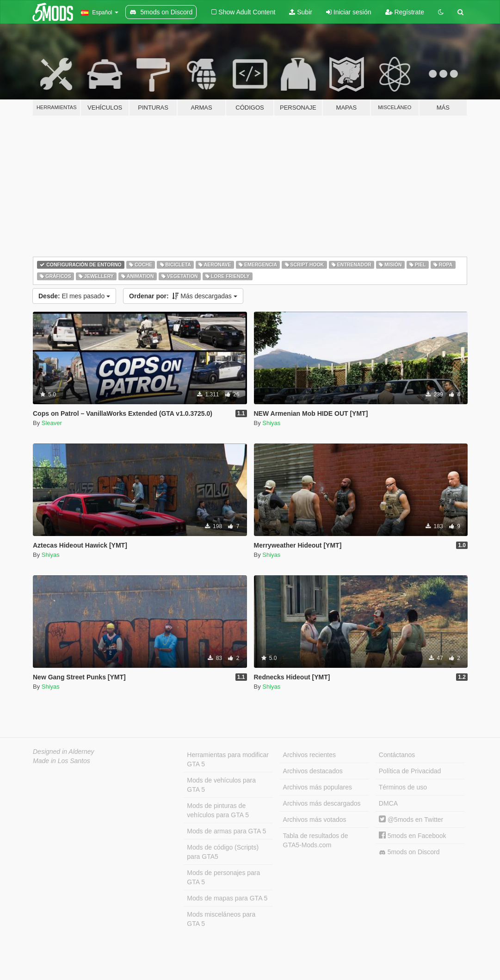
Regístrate (405, 12)
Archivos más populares (318, 787)
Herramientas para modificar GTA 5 (228, 759)
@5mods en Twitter (411, 820)
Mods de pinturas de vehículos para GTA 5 (218, 810)
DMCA (388, 803)
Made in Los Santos (62, 761)
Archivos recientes (309, 755)
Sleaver (52, 423)
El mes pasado (74, 296)
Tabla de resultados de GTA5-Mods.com (316, 840)
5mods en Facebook (413, 836)
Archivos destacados (313, 771)
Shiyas (271, 423)
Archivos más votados (315, 820)
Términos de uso (403, 787)
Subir (301, 12)
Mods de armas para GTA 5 (226, 831)
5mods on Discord (409, 852)
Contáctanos (397, 755)
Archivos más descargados (322, 803)
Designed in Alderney (64, 752)
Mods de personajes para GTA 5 (223, 877)
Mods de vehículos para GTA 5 (221, 785)
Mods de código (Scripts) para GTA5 (223, 852)
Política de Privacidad (410, 771)
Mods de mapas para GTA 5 (227, 898)
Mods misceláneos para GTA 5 (221, 919)
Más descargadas (183, 296)
